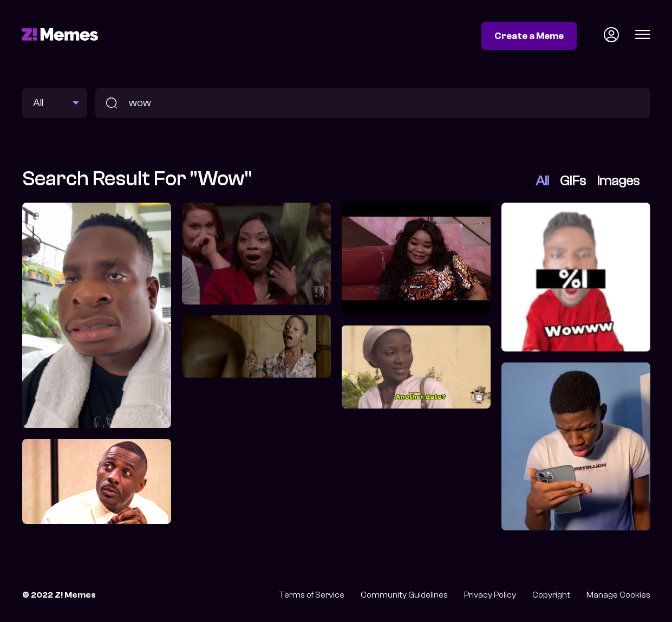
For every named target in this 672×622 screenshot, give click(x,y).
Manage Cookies (618, 595)
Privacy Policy (490, 595)
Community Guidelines (404, 595)
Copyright (551, 595)
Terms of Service (312, 595)
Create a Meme (529, 36)
